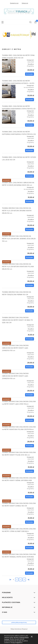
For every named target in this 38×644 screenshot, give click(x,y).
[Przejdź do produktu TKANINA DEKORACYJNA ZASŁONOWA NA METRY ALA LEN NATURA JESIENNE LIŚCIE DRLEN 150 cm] (9, 244)
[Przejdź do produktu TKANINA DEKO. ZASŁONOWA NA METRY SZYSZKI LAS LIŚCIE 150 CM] (9, 163)
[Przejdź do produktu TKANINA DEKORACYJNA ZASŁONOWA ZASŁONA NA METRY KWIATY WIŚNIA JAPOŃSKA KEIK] (9, 483)
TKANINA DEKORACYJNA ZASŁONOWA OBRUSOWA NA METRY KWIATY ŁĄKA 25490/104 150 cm (15, 376)
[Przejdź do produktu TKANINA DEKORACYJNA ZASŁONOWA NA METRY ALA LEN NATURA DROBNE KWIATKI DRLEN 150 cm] (9, 216)
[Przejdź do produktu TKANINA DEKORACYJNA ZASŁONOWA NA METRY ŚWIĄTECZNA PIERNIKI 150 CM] (9, 297)
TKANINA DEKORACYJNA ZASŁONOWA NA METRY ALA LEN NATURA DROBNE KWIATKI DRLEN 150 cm (17, 211)
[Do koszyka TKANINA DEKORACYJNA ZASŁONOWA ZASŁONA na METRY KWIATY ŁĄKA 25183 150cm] (30, 420)
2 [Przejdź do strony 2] (17, 580)
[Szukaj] (30, 22)
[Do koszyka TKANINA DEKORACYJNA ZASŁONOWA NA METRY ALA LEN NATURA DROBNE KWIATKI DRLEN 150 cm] (30, 229)
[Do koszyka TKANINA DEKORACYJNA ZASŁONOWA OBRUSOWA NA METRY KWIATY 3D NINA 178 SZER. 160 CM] (30, 339)
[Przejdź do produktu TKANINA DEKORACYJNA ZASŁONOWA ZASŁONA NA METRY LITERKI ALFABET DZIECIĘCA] (9, 534)
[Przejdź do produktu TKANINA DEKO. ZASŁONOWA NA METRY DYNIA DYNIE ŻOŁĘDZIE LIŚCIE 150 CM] (9, 66)
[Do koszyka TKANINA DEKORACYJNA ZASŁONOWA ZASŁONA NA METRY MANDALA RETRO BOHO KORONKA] (30, 573)
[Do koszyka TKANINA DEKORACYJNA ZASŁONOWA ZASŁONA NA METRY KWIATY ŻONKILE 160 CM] (30, 522)
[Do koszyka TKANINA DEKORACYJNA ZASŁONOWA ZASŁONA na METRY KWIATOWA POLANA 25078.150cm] (30, 446)
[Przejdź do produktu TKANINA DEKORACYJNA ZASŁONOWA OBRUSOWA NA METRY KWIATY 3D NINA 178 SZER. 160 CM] (9, 325)
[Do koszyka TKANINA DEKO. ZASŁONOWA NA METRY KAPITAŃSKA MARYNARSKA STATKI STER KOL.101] (30, 125)
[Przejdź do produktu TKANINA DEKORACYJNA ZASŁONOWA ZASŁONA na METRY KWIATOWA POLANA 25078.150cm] (9, 432)
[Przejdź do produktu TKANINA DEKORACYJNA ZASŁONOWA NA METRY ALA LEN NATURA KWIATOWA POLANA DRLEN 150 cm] (9, 272)
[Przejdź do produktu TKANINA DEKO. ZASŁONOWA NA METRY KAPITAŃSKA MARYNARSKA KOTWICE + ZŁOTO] (9, 91)
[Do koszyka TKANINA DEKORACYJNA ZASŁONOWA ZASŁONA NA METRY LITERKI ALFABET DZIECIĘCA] (30, 548)
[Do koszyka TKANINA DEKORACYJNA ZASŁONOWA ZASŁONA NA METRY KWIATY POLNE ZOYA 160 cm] (30, 471)
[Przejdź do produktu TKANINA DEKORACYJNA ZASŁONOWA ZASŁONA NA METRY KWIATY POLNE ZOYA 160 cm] (9, 458)
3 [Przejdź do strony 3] (20, 580)
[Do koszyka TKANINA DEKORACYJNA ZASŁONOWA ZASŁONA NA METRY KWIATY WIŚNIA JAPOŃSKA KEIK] (30, 497)
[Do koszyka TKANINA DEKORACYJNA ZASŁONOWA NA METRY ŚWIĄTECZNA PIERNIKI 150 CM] (30, 311)
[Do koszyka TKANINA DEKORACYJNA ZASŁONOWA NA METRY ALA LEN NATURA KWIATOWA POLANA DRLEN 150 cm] (30, 285)
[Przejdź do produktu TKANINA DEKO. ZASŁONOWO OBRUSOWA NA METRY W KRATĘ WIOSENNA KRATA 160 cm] (9, 188)
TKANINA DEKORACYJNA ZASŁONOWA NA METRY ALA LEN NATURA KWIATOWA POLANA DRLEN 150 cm (18, 267)
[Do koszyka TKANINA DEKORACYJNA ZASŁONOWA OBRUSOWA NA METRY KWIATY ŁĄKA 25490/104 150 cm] (30, 395)
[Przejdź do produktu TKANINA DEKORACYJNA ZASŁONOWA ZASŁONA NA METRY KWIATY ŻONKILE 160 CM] (9, 509)
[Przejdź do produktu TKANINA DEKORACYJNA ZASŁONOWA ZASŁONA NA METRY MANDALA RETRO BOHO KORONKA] (9, 560)
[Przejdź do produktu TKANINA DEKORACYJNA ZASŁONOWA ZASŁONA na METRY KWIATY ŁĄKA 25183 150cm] (9, 407)
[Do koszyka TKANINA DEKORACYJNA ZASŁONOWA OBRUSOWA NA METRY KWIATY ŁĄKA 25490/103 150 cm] (30, 367)
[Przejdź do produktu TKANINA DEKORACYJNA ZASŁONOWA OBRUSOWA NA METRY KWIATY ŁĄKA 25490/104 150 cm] (9, 381)
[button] (3, 22)
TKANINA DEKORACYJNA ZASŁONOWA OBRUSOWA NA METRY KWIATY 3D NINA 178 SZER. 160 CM (17, 320)
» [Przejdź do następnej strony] (28, 579)
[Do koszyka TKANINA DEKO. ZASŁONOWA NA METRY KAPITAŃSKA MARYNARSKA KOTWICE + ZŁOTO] (30, 100)
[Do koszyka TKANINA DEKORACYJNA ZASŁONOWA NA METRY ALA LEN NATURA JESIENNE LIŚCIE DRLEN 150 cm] (30, 257)
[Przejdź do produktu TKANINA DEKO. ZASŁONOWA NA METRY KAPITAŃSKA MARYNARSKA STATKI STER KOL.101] (9, 117)
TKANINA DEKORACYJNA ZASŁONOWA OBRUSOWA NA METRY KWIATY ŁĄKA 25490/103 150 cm (15, 348)
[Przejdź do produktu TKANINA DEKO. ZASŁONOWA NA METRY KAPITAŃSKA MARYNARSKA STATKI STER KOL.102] (9, 137)
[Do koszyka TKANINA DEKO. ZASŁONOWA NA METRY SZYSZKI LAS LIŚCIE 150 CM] (30, 176)
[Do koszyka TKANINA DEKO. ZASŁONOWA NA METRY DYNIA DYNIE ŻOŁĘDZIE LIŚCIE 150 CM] (30, 74)
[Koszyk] (35, 22)
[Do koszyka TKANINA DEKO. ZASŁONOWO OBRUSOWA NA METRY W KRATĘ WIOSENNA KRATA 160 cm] (30, 201)
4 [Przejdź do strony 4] (24, 580)
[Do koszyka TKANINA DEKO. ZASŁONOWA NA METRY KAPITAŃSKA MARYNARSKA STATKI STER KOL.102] (30, 151)
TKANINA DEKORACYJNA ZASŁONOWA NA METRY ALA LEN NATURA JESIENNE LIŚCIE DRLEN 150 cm (19, 239)
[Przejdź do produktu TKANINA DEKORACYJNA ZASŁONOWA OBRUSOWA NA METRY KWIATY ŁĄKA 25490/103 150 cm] (9, 353)
